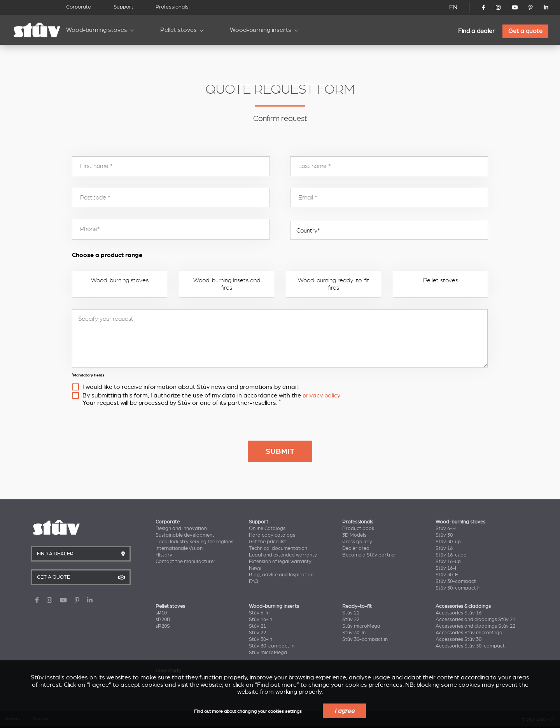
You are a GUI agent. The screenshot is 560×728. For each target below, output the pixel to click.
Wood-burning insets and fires (227, 284)
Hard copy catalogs (272, 535)
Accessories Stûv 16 (458, 613)
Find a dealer (476, 31)
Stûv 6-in (259, 613)
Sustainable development (185, 535)
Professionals (172, 7)
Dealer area (356, 548)
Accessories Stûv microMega (469, 633)
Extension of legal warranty (280, 562)
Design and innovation (181, 528)
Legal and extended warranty (283, 555)
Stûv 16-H (447, 568)
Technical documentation (278, 548)
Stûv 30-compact (456, 581)
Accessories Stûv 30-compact (470, 646)
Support (123, 7)
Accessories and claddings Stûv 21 (475, 619)
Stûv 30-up (448, 542)
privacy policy (321, 395)
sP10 (161, 613)
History (164, 555)
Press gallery (357, 542)
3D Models (354, 535)
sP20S (163, 626)
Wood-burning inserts (261, 30)
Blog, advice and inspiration (281, 575)
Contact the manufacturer (185, 562)
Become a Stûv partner (369, 555)
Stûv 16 (444, 548)
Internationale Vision (179, 548)
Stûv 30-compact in (272, 646)
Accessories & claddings (463, 606)
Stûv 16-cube (451, 555)
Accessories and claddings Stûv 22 (475, 626)
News (255, 568)
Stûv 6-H (446, 528)
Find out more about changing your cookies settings (248, 711)
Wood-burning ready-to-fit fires (334, 284)
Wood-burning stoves (97, 30)
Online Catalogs (267, 528)
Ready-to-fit (357, 606)
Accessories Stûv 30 (458, 639)
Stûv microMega (268, 653)
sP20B (163, 619)
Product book (358, 528)
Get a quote (525, 31)
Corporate (79, 7)
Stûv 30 (444, 535)
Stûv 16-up (448, 562)
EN (453, 7)
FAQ (254, 581)
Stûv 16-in (261, 619)
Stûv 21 (257, 626)
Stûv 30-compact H (458, 588)
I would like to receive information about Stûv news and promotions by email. (191, 387)
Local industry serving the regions (194, 542)
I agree (344, 711)
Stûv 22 (257, 633)
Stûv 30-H (447, 575)
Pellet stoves (178, 30)
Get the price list (268, 542)
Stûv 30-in (261, 639)
